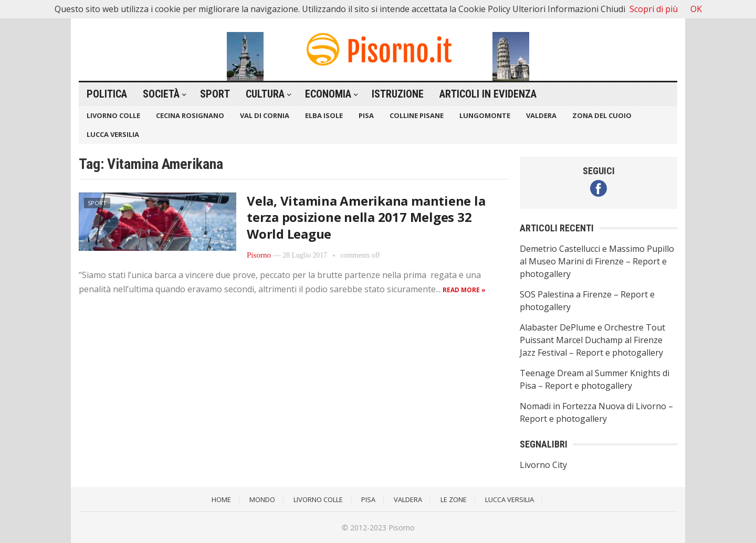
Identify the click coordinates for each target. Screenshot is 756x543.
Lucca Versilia (113, 134)
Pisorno (259, 255)
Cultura (265, 94)
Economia (328, 94)
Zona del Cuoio (602, 115)
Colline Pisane (417, 115)
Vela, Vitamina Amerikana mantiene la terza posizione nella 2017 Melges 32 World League (366, 217)
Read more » (464, 290)
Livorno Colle (113, 115)
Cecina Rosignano (190, 115)
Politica (107, 94)
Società (161, 94)
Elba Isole (324, 115)
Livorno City (543, 465)
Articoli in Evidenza (488, 94)
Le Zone (454, 499)
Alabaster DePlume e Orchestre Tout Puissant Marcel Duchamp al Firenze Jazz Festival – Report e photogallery (592, 340)
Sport (215, 94)
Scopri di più (654, 9)
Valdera (541, 115)
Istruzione (398, 94)
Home (221, 499)
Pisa (366, 115)
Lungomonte (485, 115)
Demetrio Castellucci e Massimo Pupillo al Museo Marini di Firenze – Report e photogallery (597, 261)
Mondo (262, 499)
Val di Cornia (265, 115)
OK (696, 9)
